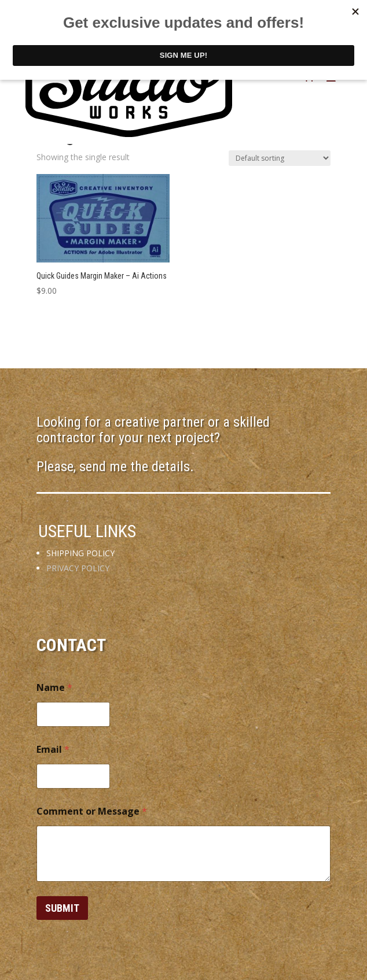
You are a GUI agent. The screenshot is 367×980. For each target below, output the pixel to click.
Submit (62, 908)
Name (54, 688)
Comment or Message (92, 811)
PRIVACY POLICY (78, 568)
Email (53, 750)
